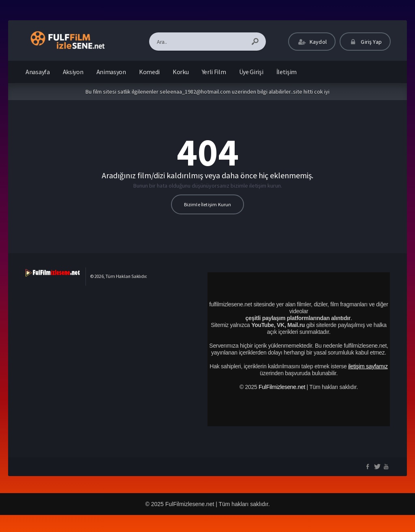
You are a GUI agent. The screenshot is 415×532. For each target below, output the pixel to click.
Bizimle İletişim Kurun (208, 204)
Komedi (149, 72)
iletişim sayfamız (368, 366)
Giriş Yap (365, 42)
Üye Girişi (251, 72)
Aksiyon (73, 72)
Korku (181, 72)
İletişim (287, 72)
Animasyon (111, 72)
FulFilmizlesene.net (282, 387)
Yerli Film (214, 72)
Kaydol (312, 42)
